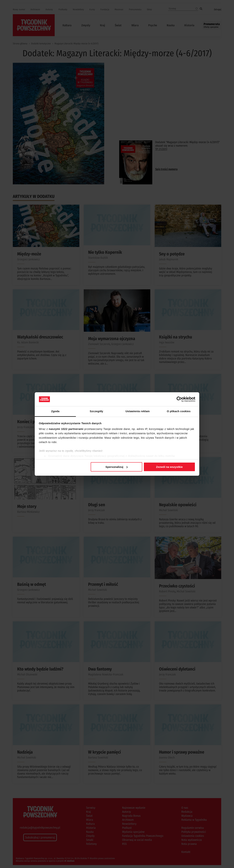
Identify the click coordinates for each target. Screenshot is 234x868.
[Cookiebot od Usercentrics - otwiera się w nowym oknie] (179, 399)
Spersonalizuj (117, 467)
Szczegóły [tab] (96, 411)
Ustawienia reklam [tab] (138, 411)
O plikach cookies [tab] (179, 411)
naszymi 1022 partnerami (66, 429)
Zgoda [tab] (55, 411)
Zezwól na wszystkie (169, 467)
